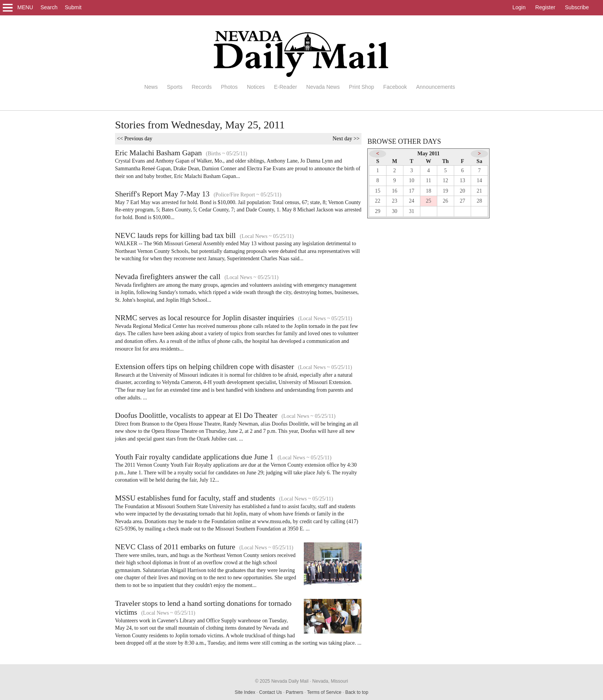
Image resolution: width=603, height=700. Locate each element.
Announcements (436, 87)
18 (428, 191)
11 (429, 180)
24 (411, 201)
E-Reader (285, 87)
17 (411, 191)
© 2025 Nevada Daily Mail (282, 681)
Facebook (395, 87)
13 (462, 180)
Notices (256, 87)
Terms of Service (324, 692)
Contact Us (271, 692)
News (151, 87)
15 (378, 191)
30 (395, 211)
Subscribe (577, 7)
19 (445, 191)
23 (395, 201)
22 (378, 201)
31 (411, 211)
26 (445, 201)
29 (378, 211)
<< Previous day (135, 139)
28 (480, 201)
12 (445, 180)
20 (462, 191)
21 (480, 191)
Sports (175, 87)
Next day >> (346, 139)
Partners (294, 692)
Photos (229, 87)
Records (202, 87)
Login (519, 7)
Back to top (357, 692)
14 (480, 180)
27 (462, 201)
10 (411, 180)
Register (545, 7)
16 (395, 191)
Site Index (245, 692)
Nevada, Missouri (330, 681)
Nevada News (323, 87)
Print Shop (361, 87)
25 (428, 201)
